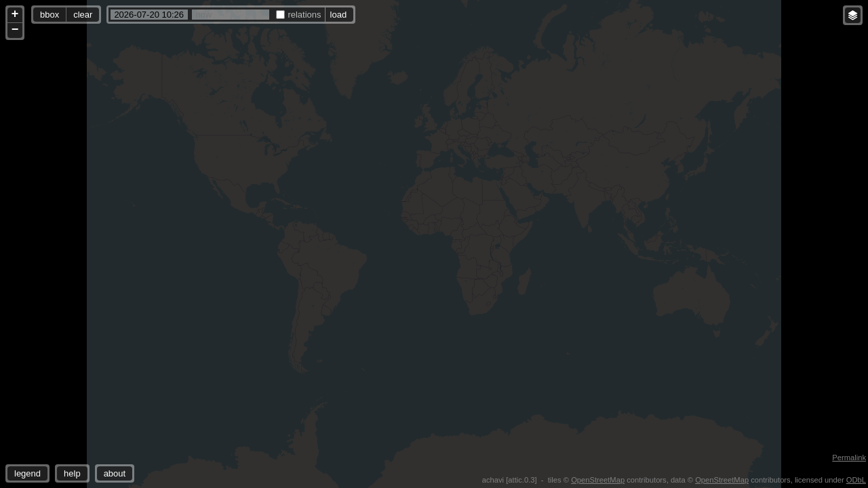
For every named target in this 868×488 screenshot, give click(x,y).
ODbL (856, 480)
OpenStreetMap (598, 480)
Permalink (849, 457)
